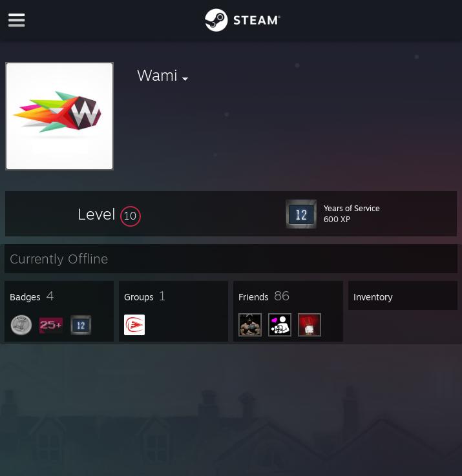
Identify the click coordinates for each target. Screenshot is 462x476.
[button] (109, 214)
